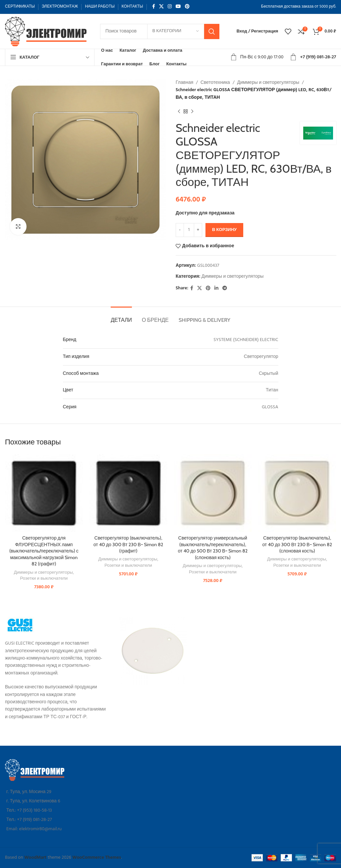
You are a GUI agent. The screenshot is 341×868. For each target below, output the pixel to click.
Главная (184, 83)
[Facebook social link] (154, 7)
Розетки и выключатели (44, 579)
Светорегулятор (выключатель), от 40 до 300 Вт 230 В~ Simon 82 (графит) (128, 544)
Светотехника (215, 83)
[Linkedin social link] (216, 289)
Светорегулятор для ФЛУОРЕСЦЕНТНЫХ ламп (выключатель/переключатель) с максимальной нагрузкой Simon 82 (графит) (44, 551)
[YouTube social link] (178, 7)
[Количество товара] (189, 230)
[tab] (121, 317)
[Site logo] (46, 31)
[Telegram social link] (225, 289)
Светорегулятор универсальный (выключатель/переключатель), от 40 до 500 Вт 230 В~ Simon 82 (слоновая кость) (213, 548)
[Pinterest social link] (187, 7)
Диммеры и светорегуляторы (268, 83)
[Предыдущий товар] (179, 111)
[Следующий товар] (192, 111)
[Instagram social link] (170, 7)
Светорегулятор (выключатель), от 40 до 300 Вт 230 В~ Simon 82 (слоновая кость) (297, 544)
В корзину (224, 230)
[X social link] (161, 7)
